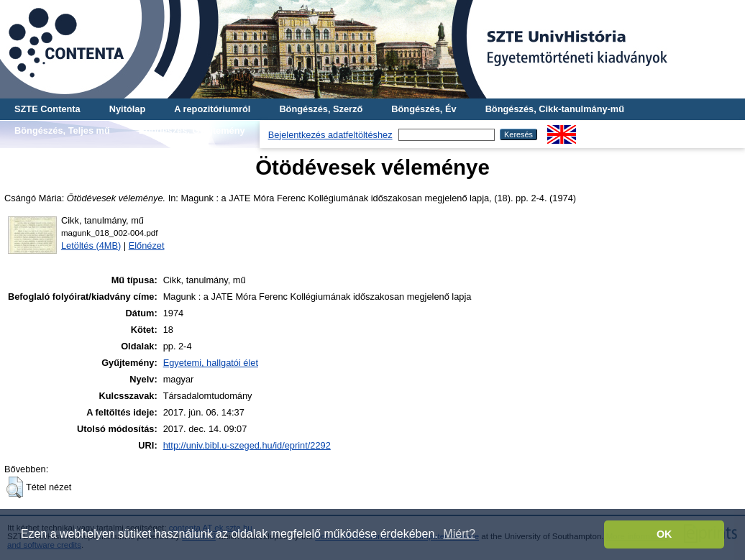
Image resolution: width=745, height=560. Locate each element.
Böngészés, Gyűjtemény (192, 130)
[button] (15, 487)
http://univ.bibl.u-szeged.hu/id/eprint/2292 (247, 445)
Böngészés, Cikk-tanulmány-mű (555, 109)
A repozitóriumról (212, 109)
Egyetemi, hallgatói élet (211, 363)
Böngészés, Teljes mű (62, 130)
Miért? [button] (459, 534)
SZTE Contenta (47, 109)
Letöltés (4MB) (91, 245)
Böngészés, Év (424, 109)
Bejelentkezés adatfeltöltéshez (330, 135)
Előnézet (147, 245)
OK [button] (664, 534)
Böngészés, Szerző (321, 109)
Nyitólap (127, 109)
